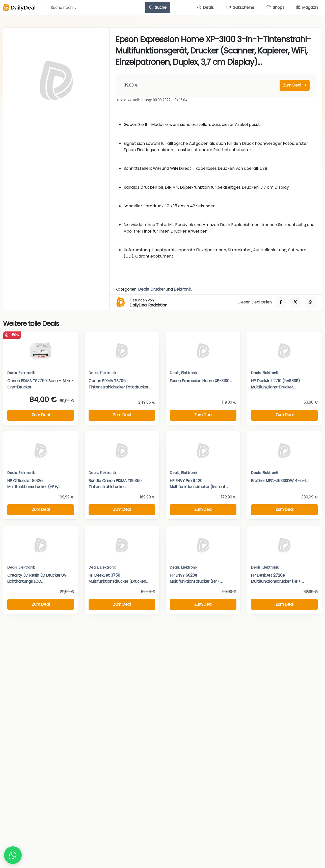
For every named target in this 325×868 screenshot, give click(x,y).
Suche (158, 7)
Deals (144, 289)
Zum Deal (294, 85)
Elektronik (182, 289)
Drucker (158, 289)
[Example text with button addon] (96, 8)
